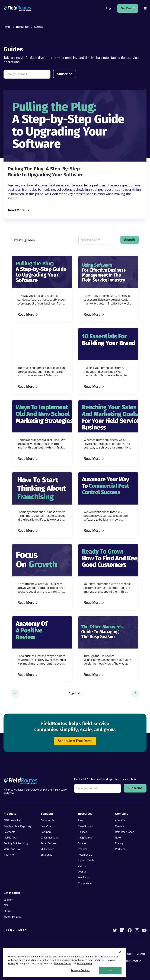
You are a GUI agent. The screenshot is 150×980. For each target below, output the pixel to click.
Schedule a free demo (75, 741)
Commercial (48, 821)
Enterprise (46, 855)
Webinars (83, 878)
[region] (64, 963)
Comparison (85, 883)
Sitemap (141, 954)
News (118, 838)
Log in (110, 8)
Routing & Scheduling (16, 843)
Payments (9, 832)
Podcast (83, 843)
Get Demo (128, 8)
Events (82, 872)
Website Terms (63, 963)
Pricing (119, 843)
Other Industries (50, 838)
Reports (82, 849)
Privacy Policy (85, 963)
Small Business (49, 843)
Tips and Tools (86, 860)
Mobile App (10, 838)
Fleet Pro (9, 855)
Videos (82, 866)
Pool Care (46, 832)
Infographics (85, 838)
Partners (120, 849)
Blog (80, 821)
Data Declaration (125, 832)
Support (8, 900)
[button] (65, 74)
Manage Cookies (81, 970)
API (6, 905)
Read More (18, 210)
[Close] (120, 952)
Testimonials (85, 855)
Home (7, 27)
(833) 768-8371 (12, 917)
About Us (120, 821)
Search (130, 240)
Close (110, 970)
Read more (26, 314)
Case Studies (85, 826)
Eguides (82, 832)
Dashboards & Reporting (17, 826)
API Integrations (13, 821)
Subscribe (65, 74)
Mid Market (47, 849)
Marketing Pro (12, 849)
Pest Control (48, 826)
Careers (119, 826)
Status (7, 911)
